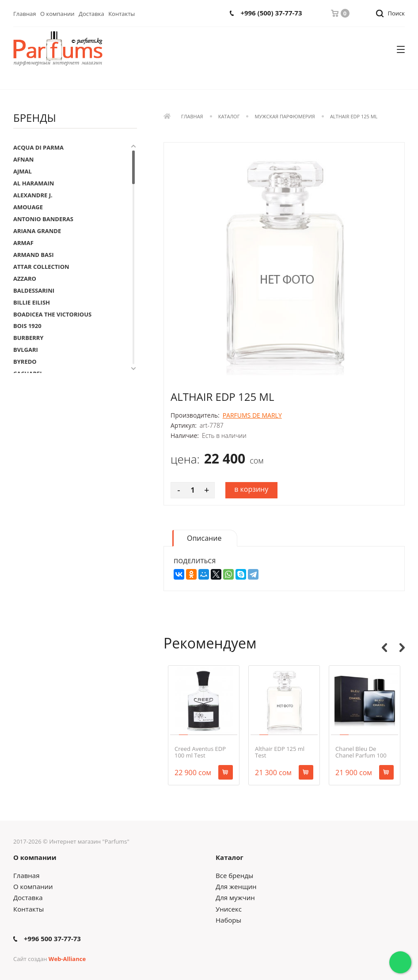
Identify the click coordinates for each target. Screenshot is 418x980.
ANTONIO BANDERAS (43, 219)
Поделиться (195, 561)
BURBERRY (28, 338)
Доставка (91, 14)
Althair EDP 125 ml (354, 117)
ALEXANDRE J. (33, 195)
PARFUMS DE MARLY (252, 415)
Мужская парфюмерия (285, 117)
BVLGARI (26, 350)
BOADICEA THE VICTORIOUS (52, 314)
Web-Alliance (67, 959)
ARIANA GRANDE (37, 231)
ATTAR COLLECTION (41, 267)
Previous (384, 648)
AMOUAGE (28, 207)
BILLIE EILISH (32, 302)
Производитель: (195, 415)
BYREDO (25, 362)
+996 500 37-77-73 (52, 939)
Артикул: (184, 426)
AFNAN (23, 159)
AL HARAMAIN (34, 183)
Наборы (228, 920)
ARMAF (23, 243)
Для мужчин (235, 897)
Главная (25, 14)
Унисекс (229, 909)
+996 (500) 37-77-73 (271, 13)
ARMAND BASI (34, 255)
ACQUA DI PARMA (38, 147)
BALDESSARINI (34, 290)
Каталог (229, 117)
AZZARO (25, 279)
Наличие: (185, 436)
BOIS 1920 (27, 326)
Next (402, 648)
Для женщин (236, 886)
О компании (57, 14)
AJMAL (23, 171)
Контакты (122, 14)
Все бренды (234, 875)
